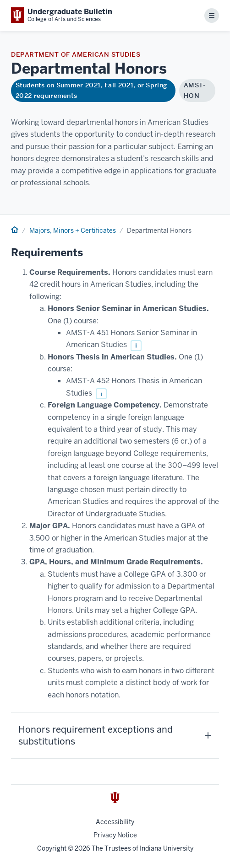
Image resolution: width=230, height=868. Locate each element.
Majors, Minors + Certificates (73, 230)
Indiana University (167, 848)
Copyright (52, 848)
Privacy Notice (115, 835)
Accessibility (115, 822)
